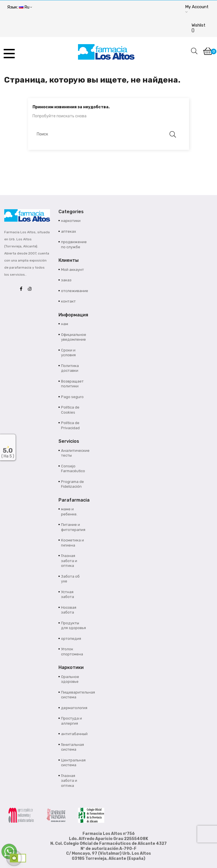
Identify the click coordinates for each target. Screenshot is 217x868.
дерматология (74, 708)
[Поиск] (106, 134)
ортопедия (71, 639)
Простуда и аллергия (71, 721)
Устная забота (68, 594)
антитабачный (74, 734)
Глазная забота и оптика (69, 561)
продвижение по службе (74, 244)
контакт (68, 301)
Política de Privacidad (70, 425)
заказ (66, 280)
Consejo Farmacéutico (73, 469)
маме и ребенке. (69, 512)
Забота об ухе (70, 579)
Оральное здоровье (70, 679)
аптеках (69, 231)
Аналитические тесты (74, 453)
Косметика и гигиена (72, 543)
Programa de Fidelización (72, 484)
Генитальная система (72, 747)
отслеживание (74, 291)
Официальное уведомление (74, 337)
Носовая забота (69, 610)
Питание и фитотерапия (73, 527)
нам (65, 324)
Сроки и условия (68, 353)
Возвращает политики (72, 384)
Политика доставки (70, 368)
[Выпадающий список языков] (19, 7)
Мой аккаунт (72, 270)
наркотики (71, 221)
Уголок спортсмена (72, 652)
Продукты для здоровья (73, 626)
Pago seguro (72, 397)
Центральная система (73, 763)
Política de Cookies (70, 410)
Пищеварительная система (74, 695)
